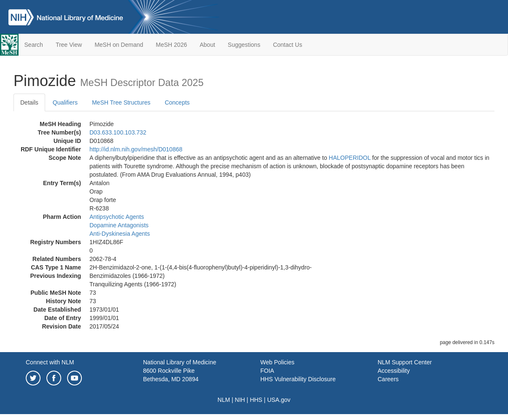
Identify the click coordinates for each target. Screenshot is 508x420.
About (207, 45)
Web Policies (277, 362)
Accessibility (394, 371)
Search (34, 45)
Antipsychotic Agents (117, 217)
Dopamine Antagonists (119, 225)
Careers (388, 379)
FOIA (267, 371)
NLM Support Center (405, 362)
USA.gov (279, 400)
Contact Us (288, 45)
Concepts (177, 102)
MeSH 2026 (171, 45)
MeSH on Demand (119, 45)
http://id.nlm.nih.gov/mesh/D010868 (136, 149)
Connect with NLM (50, 362)
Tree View (69, 45)
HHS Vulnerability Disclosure (298, 379)
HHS (256, 400)
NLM (224, 400)
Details (29, 102)
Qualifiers (65, 102)
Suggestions (244, 45)
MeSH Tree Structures (121, 102)
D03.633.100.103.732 (118, 132)
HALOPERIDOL (350, 158)
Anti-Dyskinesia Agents (120, 234)
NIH (240, 400)
